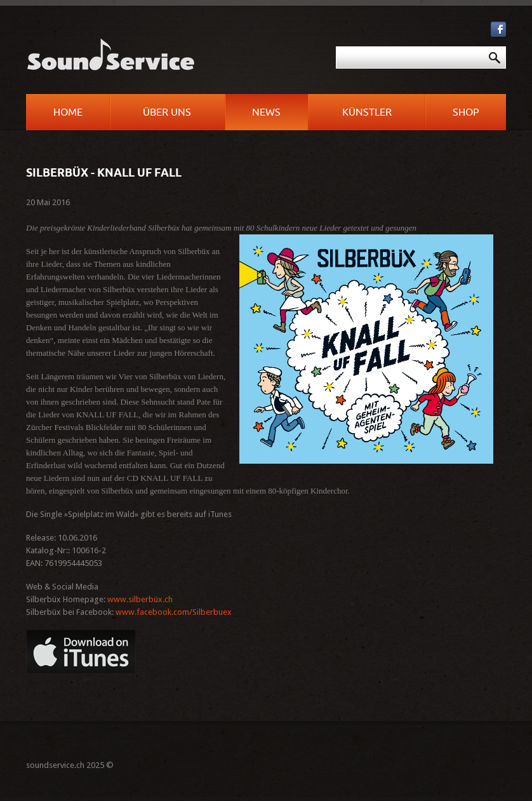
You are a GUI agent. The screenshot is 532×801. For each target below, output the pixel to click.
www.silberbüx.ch (140, 599)
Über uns (167, 112)
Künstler (367, 112)
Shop (466, 112)
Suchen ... (270, 47)
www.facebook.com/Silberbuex (174, 612)
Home (68, 112)
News (266, 112)
